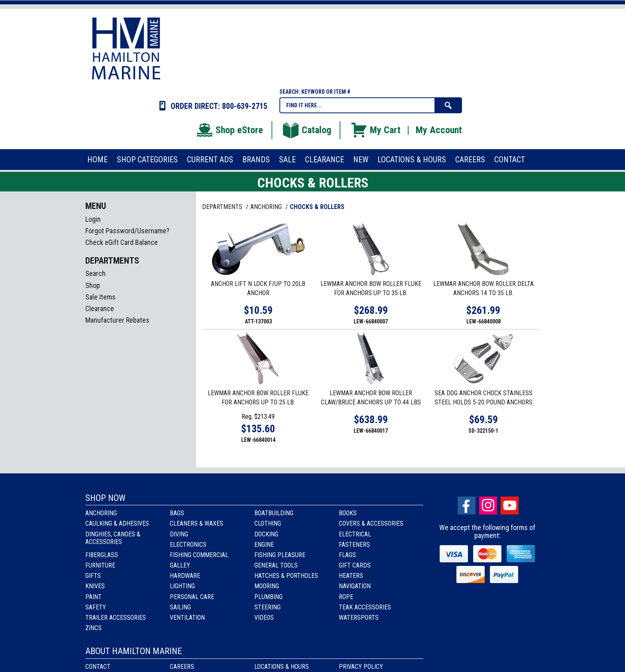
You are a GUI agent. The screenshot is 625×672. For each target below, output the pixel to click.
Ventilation (187, 618)
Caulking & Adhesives (117, 523)
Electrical (355, 534)
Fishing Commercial (199, 555)
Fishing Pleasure (280, 555)
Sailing (180, 607)
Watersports (359, 618)
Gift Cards (355, 565)
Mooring (267, 586)
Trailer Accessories (116, 618)
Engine (264, 545)
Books (348, 513)
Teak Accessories (365, 607)
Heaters (351, 576)
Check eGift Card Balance (122, 242)
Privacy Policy (361, 667)
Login (93, 219)
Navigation (355, 586)
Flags (347, 555)
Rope (346, 597)
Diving (179, 534)
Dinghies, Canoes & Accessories (113, 538)
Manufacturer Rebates (117, 320)
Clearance (100, 308)
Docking (266, 534)
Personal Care (192, 597)
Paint (93, 597)
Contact (98, 667)
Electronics (188, 545)
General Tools (276, 565)
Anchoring (101, 513)
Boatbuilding (274, 513)
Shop (93, 285)
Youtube (510, 505)
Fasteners (354, 545)
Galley (180, 565)
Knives (95, 586)
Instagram (488, 505)
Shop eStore (229, 130)
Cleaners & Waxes (197, 523)
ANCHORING (267, 207)
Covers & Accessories (371, 523)
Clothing (268, 523)
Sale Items (100, 297)
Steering (267, 607)
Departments (223, 207)
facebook (467, 505)
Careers (182, 667)
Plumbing (268, 597)
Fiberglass (102, 555)
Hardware (185, 576)
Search (95, 273)
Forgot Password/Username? (127, 231)
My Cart (375, 130)
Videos (264, 618)
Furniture (100, 565)
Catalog (307, 130)
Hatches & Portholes (286, 576)
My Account (439, 130)
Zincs (93, 628)
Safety (96, 607)
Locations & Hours (282, 667)
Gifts (93, 576)
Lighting (182, 586)
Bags (177, 513)
